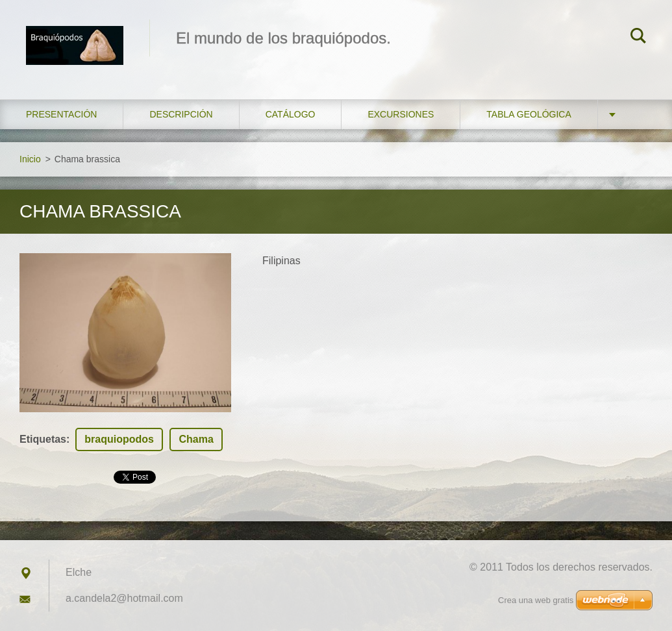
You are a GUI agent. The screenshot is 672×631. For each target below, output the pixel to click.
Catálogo (291, 114)
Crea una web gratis (536, 600)
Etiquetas (43, 439)
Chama (196, 439)
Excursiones (401, 114)
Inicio (30, 159)
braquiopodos (119, 439)
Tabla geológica (529, 114)
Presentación (61, 114)
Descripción (181, 114)
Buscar (638, 38)
